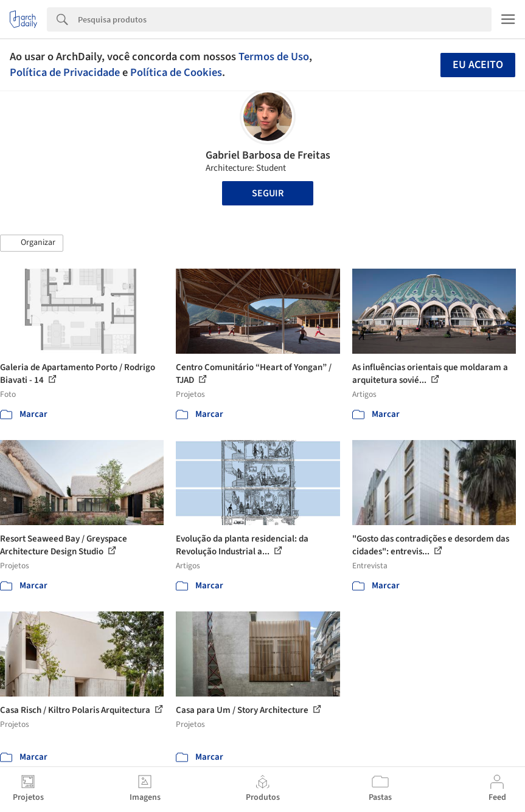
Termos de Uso (274, 57)
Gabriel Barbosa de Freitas (268, 155)
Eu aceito (478, 65)
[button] (32, 243)
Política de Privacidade (65, 72)
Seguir (268, 193)
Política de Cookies (176, 72)
